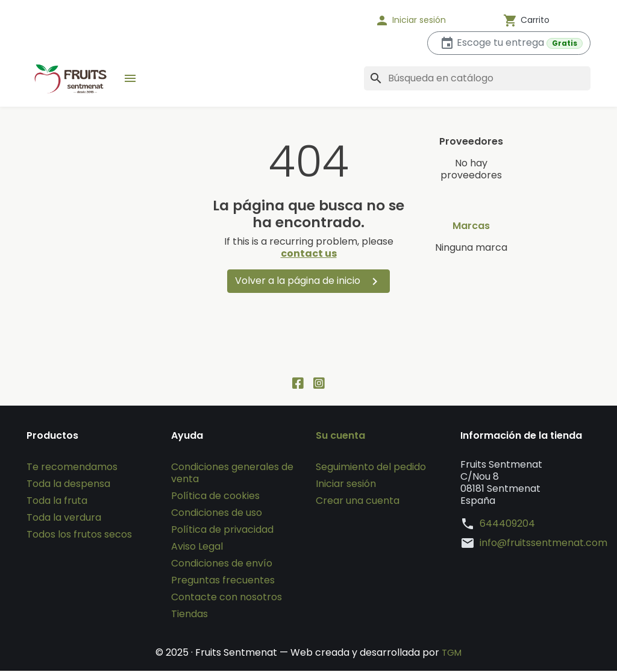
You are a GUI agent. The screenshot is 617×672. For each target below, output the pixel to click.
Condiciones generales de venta (232, 474)
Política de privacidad (222, 531)
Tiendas (189, 615)
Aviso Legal (197, 548)
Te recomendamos (72, 468)
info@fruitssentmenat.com (543, 544)
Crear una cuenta (358, 502)
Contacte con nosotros (227, 598)
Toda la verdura (64, 519)
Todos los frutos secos (79, 535)
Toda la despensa (68, 485)
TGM (452, 654)
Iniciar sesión (346, 485)
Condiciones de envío (222, 564)
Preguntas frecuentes (223, 581)
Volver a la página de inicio (308, 281)
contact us (309, 253)
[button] (426, 20)
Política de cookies (215, 497)
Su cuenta (340, 437)
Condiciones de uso (217, 514)
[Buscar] (477, 78)
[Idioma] (327, 20)
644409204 (507, 525)
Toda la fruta (57, 502)
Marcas (471, 226)
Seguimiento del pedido (371, 468)
